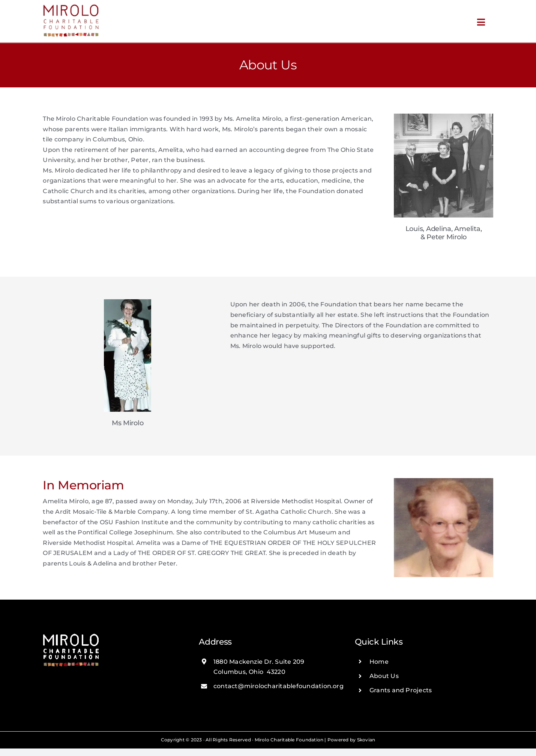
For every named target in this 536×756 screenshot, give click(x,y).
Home (379, 662)
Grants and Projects (401, 690)
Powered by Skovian (351, 740)
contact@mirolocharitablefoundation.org (279, 686)
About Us (384, 676)
